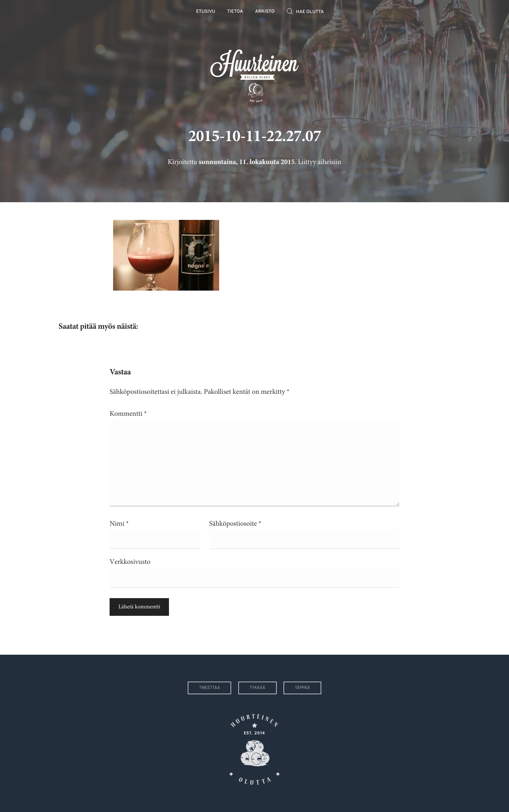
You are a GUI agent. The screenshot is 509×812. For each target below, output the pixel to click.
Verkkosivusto (130, 562)
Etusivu (206, 12)
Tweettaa (209, 688)
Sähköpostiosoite (235, 524)
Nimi (119, 524)
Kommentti (128, 414)
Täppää (302, 688)
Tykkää (258, 688)
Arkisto (265, 12)
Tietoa (235, 12)
